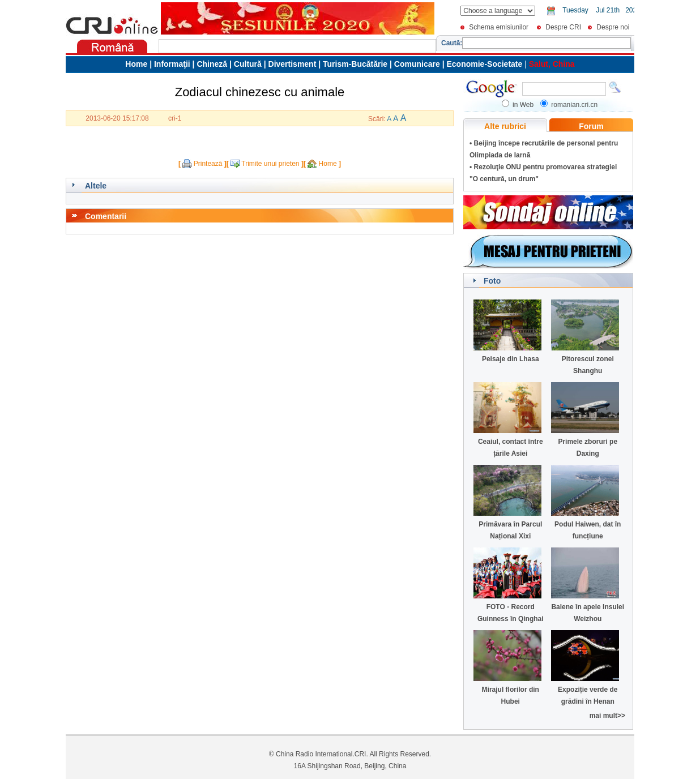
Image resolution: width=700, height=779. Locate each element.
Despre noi (613, 27)
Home (328, 164)
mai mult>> (607, 716)
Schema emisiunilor (499, 27)
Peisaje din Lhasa (511, 359)
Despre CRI (563, 27)
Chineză (212, 64)
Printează (208, 164)
